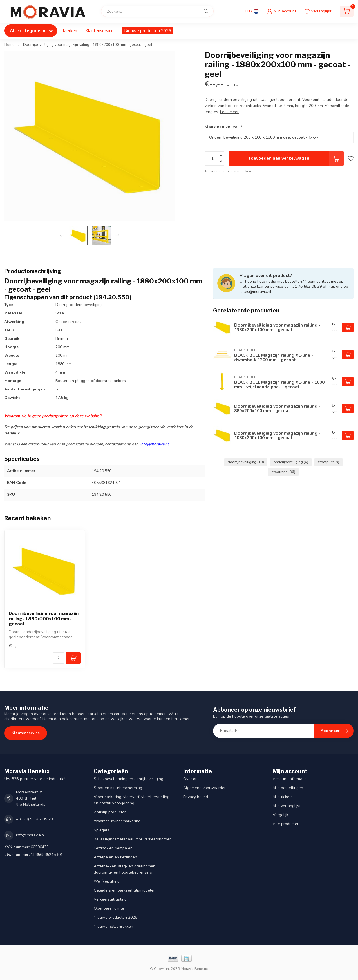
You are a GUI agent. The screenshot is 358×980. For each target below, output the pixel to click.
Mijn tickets (283, 797)
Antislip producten (110, 812)
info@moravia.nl (154, 444)
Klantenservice (99, 31)
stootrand (283, 472)
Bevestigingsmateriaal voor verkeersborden (133, 839)
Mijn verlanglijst (287, 806)
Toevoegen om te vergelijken (228, 171)
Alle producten (286, 824)
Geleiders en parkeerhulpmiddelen (125, 890)
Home (9, 45)
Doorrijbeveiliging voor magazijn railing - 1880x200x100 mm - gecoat (44, 619)
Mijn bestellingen (288, 788)
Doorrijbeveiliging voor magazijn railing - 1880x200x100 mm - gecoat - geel (88, 45)
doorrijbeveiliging (246, 462)
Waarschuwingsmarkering (117, 821)
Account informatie (290, 779)
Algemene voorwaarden (205, 788)
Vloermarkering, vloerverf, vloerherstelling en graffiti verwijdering (132, 800)
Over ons (191, 779)
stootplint (328, 462)
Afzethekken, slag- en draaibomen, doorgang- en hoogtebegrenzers (125, 869)
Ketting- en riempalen (113, 848)
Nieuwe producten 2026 (148, 31)
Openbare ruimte (109, 908)
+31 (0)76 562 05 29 (34, 819)
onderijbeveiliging (291, 462)
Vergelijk (280, 815)
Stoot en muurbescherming (118, 788)
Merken (70, 31)
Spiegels (101, 830)
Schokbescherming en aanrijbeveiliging (128, 779)
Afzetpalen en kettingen (115, 857)
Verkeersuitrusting (110, 899)
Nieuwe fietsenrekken (113, 926)
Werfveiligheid (107, 881)
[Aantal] (59, 658)
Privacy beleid (196, 797)
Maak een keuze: (223, 127)
